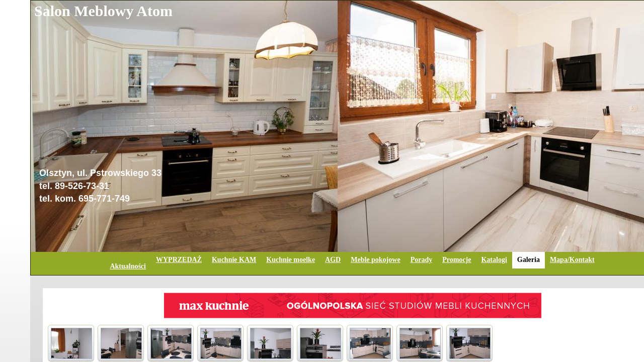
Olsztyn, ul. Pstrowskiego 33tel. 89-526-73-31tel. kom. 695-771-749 (100, 186)
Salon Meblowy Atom (103, 11)
